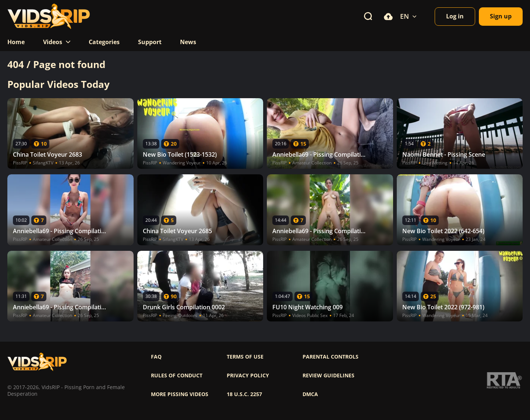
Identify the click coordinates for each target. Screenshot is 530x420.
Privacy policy (248, 375)
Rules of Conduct (177, 375)
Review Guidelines (328, 375)
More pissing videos (180, 394)
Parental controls (331, 357)
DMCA (310, 394)
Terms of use (245, 357)
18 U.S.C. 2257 (244, 394)
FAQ (156, 357)
